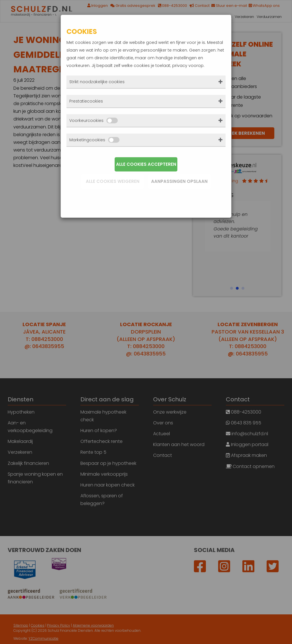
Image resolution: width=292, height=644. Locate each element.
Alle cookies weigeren (113, 181)
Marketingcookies (94, 140)
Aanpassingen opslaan (179, 181)
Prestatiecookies (86, 101)
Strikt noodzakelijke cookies (97, 82)
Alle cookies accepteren (146, 164)
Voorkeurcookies (94, 120)
